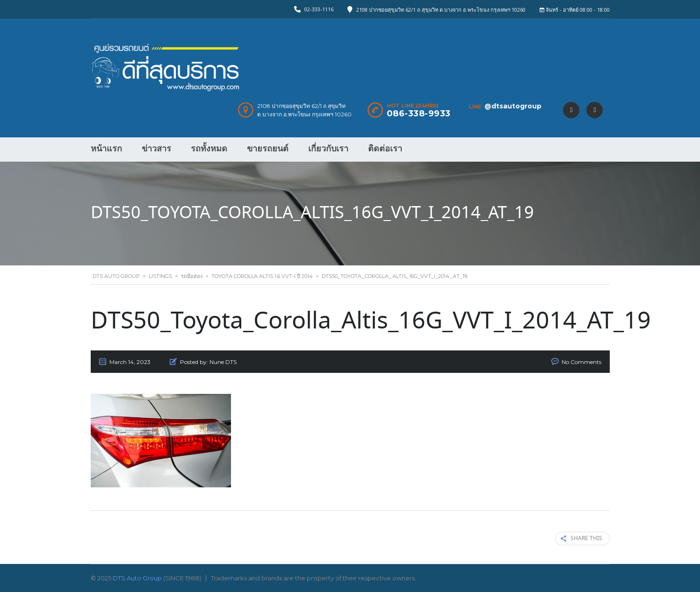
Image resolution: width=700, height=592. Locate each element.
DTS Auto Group (137, 578)
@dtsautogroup (513, 106)
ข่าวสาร (156, 149)
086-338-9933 (419, 114)
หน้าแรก (106, 149)
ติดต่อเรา (385, 149)
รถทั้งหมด (209, 149)
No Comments (581, 362)
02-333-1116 (319, 9)
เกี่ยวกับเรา (328, 149)
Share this (581, 539)
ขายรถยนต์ (268, 149)
